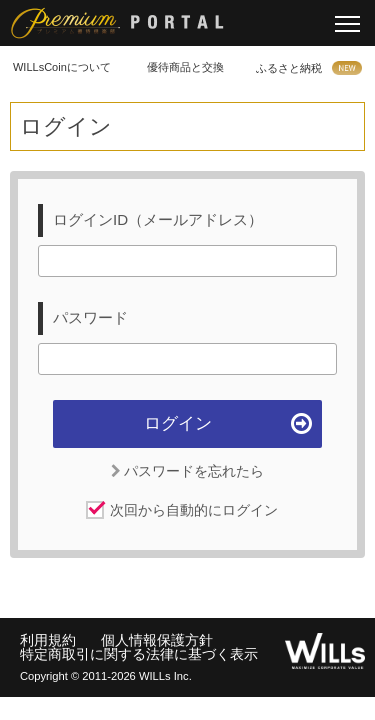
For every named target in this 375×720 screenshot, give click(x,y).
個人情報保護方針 (157, 640)
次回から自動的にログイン (194, 510)
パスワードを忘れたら (188, 471)
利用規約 (48, 640)
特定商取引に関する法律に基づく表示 (139, 654)
